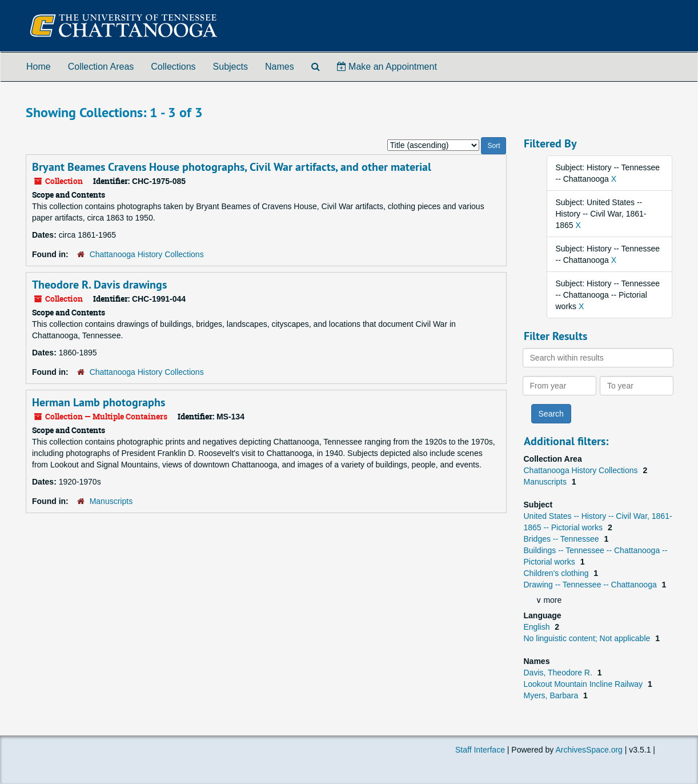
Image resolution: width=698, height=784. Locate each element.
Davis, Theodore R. (559, 673)
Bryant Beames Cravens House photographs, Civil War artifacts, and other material (232, 167)
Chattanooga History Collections (147, 254)
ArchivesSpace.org (589, 750)
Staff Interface (480, 750)
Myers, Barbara (552, 695)
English (538, 627)
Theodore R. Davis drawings (99, 285)
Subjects (230, 67)
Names (280, 67)
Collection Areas (101, 67)
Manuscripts (111, 501)
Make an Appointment (387, 67)
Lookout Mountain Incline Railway (584, 684)
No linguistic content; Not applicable (588, 638)
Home (39, 67)
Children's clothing (557, 573)
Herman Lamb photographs (99, 402)
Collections (173, 67)
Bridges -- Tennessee (563, 539)
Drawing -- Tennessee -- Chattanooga (591, 585)
